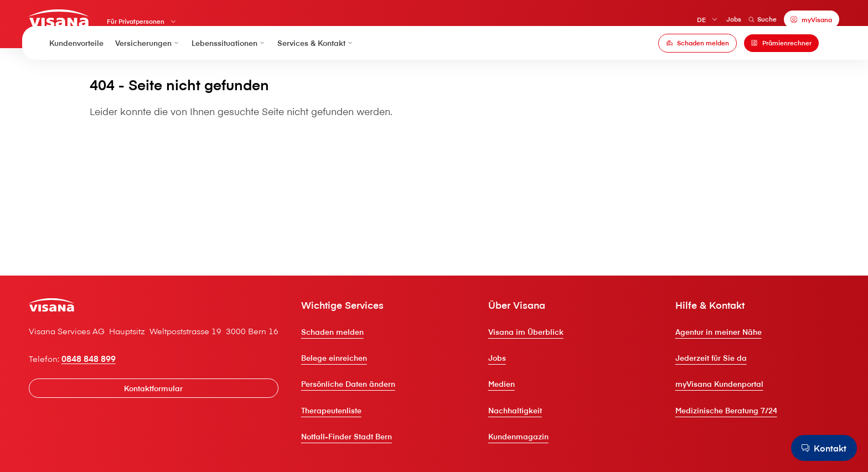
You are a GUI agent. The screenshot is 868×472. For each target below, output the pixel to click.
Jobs (713, 22)
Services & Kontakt (316, 61)
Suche (742, 22)
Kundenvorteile (76, 61)
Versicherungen (148, 61)
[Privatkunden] (83, 21)
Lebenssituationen (229, 61)
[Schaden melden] (697, 61)
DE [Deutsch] (680, 22)
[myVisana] (791, 22)
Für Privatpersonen (163, 25)
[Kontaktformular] (181, 427)
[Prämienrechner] (781, 61)
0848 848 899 (110, 396)
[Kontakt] (820, 447)
